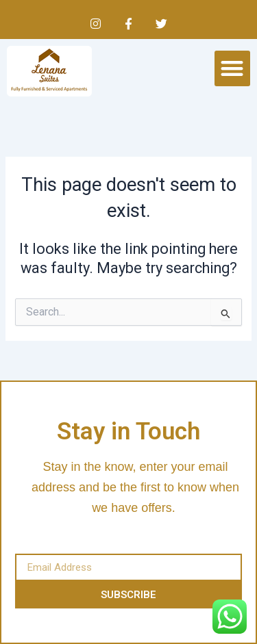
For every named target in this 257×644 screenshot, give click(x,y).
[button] (233, 69)
